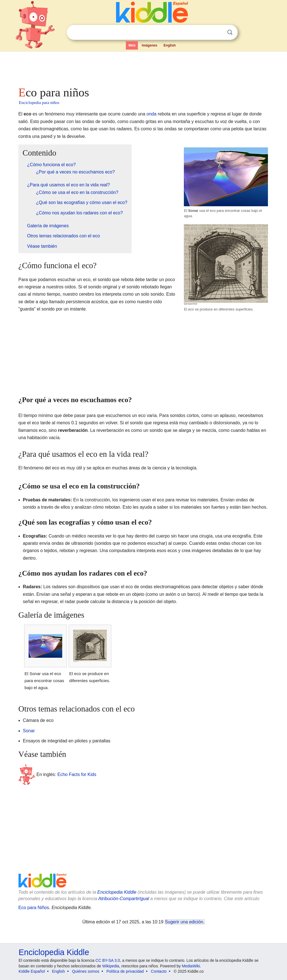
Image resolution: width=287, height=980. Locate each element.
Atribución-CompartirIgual (124, 899)
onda (152, 114)
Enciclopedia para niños (39, 103)
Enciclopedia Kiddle (117, 892)
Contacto (159, 971)
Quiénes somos (86, 971)
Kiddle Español (32, 971)
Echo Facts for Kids (77, 774)
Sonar (29, 731)
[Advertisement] (143, 67)
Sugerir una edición (184, 922)
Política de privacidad (125, 971)
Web (132, 45)
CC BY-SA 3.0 (108, 960)
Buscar (230, 32)
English (170, 45)
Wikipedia (111, 966)
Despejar (218, 33)
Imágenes (150, 45)
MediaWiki (191, 966)
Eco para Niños (34, 908)
